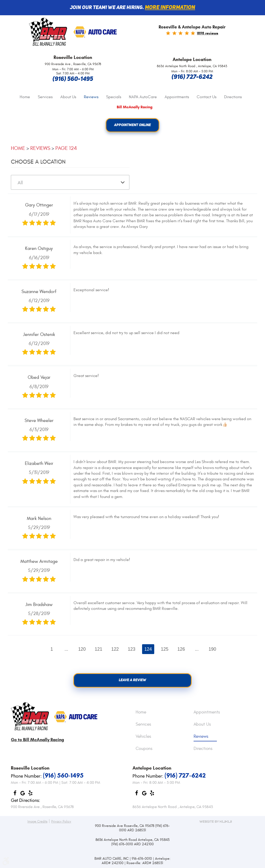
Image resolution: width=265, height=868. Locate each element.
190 (213, 649)
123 (132, 649)
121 (98, 649)
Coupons (144, 749)
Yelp (30, 795)
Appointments (177, 97)
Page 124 (66, 148)
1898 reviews (208, 33)
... (66, 649)
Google (23, 795)
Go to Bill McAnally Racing (37, 740)
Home (25, 97)
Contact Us (207, 97)
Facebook (15, 795)
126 (182, 649)
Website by (216, 822)
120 (81, 649)
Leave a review (133, 681)
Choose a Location (38, 162)
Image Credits (37, 822)
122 (115, 649)
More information (170, 8)
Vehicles (143, 737)
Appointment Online (133, 125)
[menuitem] (25, 97)
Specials (114, 97)
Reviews (91, 97)
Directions (233, 97)
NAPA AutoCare (143, 97)
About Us (68, 97)
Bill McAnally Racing (135, 107)
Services (45, 97)
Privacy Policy (61, 822)
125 (165, 649)
